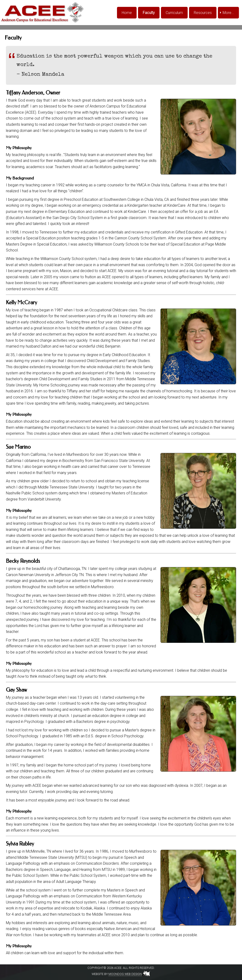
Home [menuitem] (127, 13)
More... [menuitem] (228, 13)
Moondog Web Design (125, 974)
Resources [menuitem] (203, 13)
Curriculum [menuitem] (174, 13)
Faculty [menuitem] (149, 13)
